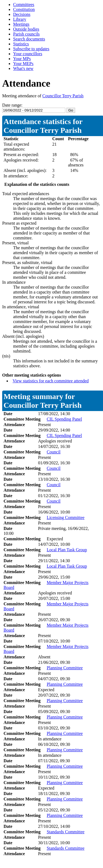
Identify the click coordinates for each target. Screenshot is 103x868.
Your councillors (28, 54)
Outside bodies (26, 29)
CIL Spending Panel (64, 419)
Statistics (21, 44)
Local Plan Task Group (67, 550)
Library (20, 19)
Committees (24, 5)
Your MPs (22, 59)
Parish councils (26, 34)
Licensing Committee (66, 517)
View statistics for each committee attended (51, 381)
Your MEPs (23, 64)
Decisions (22, 14)
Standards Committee (66, 832)
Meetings (21, 24)
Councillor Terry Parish (63, 96)
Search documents (29, 39)
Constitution (24, 9)
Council (54, 452)
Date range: (12, 105)
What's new (23, 68)
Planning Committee (65, 668)
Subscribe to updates (31, 49)
